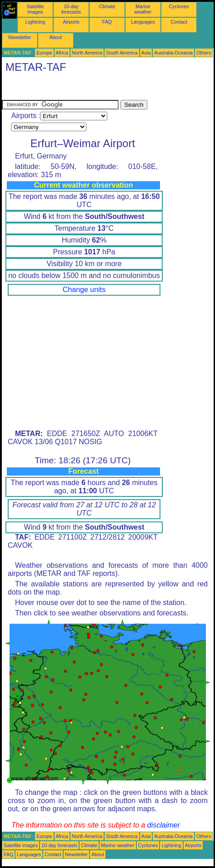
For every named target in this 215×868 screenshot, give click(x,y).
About (56, 37)
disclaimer (164, 825)
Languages (143, 22)
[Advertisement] (75, 89)
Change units (84, 290)
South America (122, 53)
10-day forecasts (71, 9)
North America (87, 53)
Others (204, 53)
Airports (71, 22)
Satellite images (35, 9)
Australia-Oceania (173, 53)
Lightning (35, 22)
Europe (44, 53)
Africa (62, 53)
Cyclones (179, 6)
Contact (179, 22)
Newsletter (20, 37)
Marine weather (143, 9)
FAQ (107, 22)
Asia (146, 53)
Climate (107, 6)
